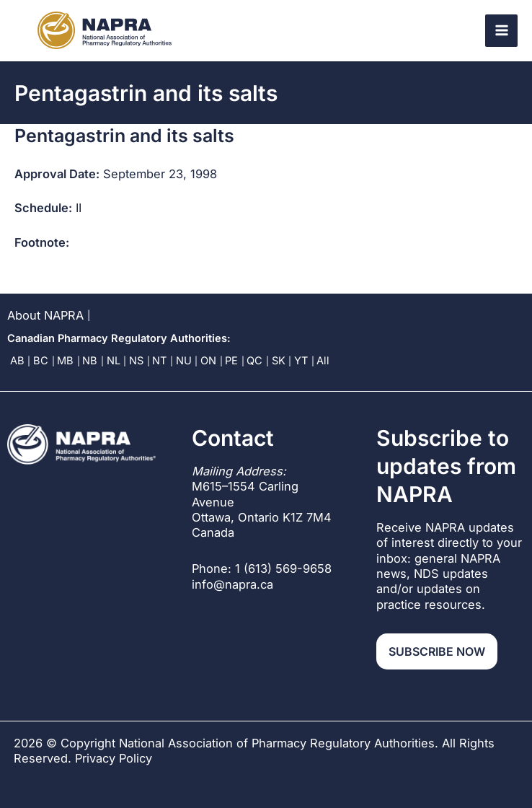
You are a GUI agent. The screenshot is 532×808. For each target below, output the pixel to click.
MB (65, 361)
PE (231, 361)
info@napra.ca (232, 584)
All (323, 361)
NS (136, 361)
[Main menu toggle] (501, 31)
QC (254, 361)
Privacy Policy (114, 758)
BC (41, 361)
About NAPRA (45, 315)
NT (159, 361)
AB (17, 361)
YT (301, 361)
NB (90, 361)
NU (184, 361)
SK (279, 361)
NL (114, 361)
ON (208, 361)
